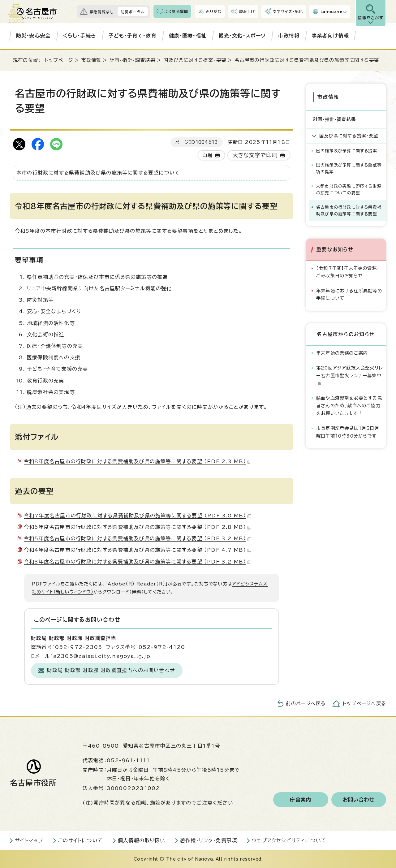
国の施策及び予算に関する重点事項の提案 (349, 168)
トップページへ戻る (364, 704)
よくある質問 (176, 11)
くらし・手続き (80, 36)
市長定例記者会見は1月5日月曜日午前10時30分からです (348, 432)
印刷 (207, 155)
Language (331, 11)
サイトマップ (29, 840)
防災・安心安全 (33, 36)
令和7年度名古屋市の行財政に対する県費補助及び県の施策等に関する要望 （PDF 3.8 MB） (138, 516)
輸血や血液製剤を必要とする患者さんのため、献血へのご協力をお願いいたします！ (349, 405)
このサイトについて (81, 840)
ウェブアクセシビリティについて (289, 840)
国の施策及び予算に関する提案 (347, 151)
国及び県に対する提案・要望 (195, 60)
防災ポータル (133, 12)
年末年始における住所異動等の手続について (349, 294)
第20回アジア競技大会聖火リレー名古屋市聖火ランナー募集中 (350, 375)
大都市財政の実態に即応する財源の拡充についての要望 (349, 190)
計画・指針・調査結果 (132, 60)
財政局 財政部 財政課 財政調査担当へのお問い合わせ (111, 670)
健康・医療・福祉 (188, 36)
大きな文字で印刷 (255, 155)
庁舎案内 (301, 800)
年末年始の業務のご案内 (342, 353)
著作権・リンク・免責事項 (209, 840)
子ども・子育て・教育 (133, 36)
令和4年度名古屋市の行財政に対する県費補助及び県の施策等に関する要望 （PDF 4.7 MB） (138, 550)
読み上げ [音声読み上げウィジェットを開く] (247, 11)
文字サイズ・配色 (288, 11)
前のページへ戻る (306, 704)
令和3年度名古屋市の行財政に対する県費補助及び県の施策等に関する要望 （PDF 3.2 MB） (138, 562)
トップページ (59, 60)
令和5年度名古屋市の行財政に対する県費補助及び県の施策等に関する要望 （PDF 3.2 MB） (138, 538)
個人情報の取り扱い (142, 840)
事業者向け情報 (330, 36)
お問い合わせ (359, 800)
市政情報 (289, 36)
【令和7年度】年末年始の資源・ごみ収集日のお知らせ (348, 272)
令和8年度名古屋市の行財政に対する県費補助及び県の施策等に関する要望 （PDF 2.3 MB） (138, 461)
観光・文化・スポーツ (242, 36)
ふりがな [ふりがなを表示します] (214, 11)
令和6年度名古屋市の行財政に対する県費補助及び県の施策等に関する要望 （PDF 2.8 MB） (138, 527)
